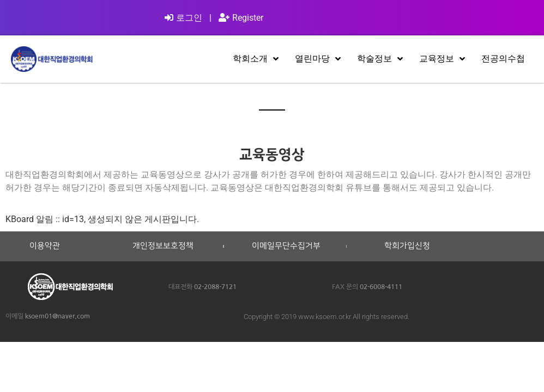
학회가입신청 (407, 246)
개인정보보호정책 (163, 246)
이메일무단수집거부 (286, 246)
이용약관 (45, 246)
